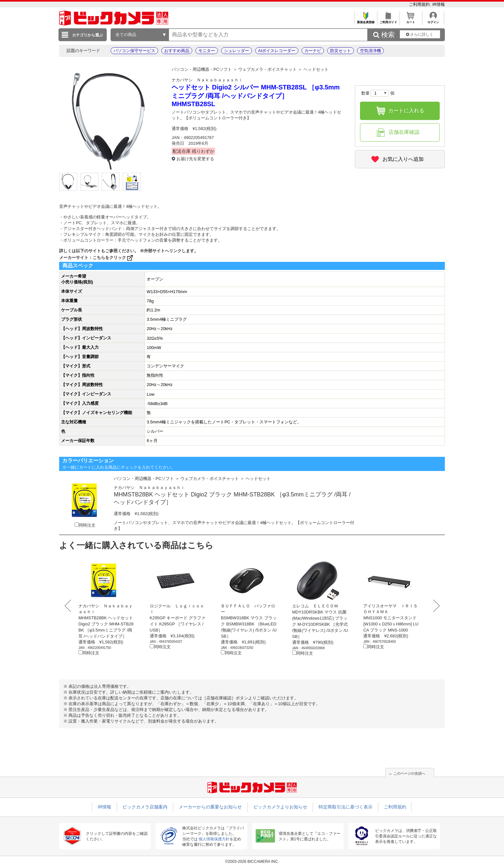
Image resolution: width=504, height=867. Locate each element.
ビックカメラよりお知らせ (280, 807)
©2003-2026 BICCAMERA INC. (252, 862)
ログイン (433, 20)
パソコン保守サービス (134, 51)
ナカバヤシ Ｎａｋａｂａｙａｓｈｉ (207, 80)
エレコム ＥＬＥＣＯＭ (315, 606)
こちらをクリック (113, 258)
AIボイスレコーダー (277, 51)
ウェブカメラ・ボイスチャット (267, 69)
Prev (69, 606)
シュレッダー (237, 51)
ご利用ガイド (388, 20)
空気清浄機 (370, 51)
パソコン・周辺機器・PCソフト (202, 69)
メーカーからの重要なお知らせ (210, 807)
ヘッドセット (316, 69)
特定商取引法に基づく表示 (346, 807)
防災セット (341, 51)
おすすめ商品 (177, 51)
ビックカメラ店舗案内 (145, 807)
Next (435, 606)
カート (411, 20)
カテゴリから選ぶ (87, 35)
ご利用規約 (420, 4)
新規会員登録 (366, 20)
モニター (207, 51)
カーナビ (313, 51)
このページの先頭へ (409, 773)
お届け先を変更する (195, 159)
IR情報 (439, 4)
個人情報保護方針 (214, 839)
